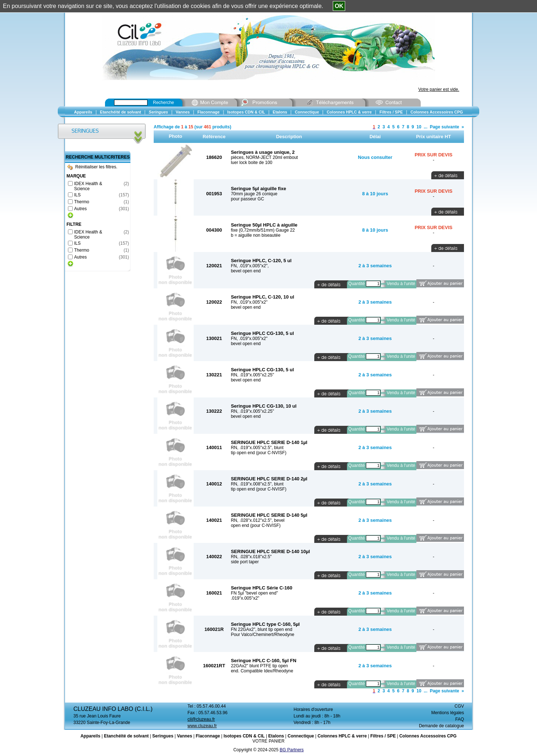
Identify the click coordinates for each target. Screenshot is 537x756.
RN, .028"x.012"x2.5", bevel (258, 520)
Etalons (276, 736)
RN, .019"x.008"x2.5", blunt (257, 484)
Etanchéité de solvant (126, 736)
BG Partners (292, 750)
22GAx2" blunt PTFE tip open (259, 666)
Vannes (185, 736)
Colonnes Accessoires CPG (428, 736)
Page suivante (445, 127)
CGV (459, 706)
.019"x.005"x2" (245, 598)
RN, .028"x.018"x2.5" (251, 557)
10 (419, 127)
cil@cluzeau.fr (201, 719)
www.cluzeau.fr (202, 726)
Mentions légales (448, 713)
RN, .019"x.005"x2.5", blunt (257, 448)
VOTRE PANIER (268, 741)
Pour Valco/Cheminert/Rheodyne (263, 635)
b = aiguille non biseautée (255, 235)
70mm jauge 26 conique (254, 194)
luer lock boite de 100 (251, 163)
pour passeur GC (247, 199)
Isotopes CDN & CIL (244, 736)
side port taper (245, 562)
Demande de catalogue (441, 726)
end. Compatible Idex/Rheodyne (262, 671)
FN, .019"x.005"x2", (250, 266)
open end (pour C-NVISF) (256, 525)
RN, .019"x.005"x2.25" (252, 375)
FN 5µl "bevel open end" (254, 593)
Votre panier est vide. (439, 89)
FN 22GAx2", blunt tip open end (261, 629)
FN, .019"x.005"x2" (249, 302)
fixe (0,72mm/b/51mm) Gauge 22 (263, 230)
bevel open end (246, 271)
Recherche (163, 103)
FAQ (460, 719)
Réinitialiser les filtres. (92, 167)
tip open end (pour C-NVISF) (259, 453)
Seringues (163, 736)
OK (339, 6)
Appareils (90, 736)
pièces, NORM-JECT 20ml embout (264, 157)
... (425, 127)
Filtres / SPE (383, 736)
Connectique (301, 736)
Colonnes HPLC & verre (342, 736)
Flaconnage (208, 736)
